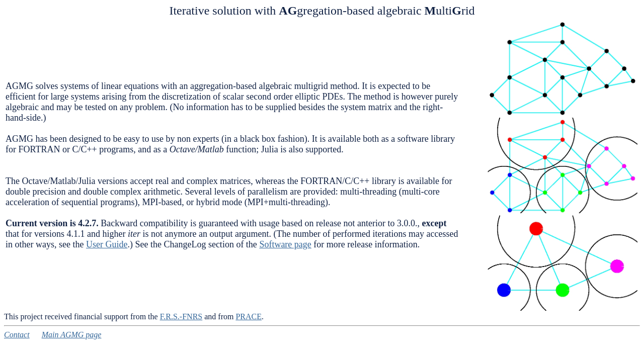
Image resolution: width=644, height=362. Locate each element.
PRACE (249, 316)
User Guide (107, 244)
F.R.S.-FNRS (181, 316)
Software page (285, 244)
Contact (17, 335)
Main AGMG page (72, 335)
